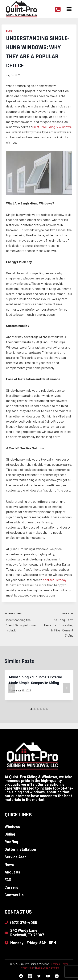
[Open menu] (69, 9)
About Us (12, 872)
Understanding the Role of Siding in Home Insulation (20, 621)
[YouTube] (48, 976)
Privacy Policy (27, 968)
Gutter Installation (20, 849)
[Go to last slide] (11, 688)
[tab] (31, 709)
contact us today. (55, 580)
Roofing (11, 842)
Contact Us (14, 895)
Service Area (16, 857)
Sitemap (55, 964)
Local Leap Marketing (48, 968)
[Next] (67, 688)
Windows (12, 826)
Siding (10, 834)
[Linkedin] (57, 976)
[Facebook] (21, 976)
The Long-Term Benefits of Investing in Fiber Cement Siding (58, 624)
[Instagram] (30, 976)
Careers (11, 887)
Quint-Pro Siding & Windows (52, 127)
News (9, 864)
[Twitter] (39, 976)
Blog (9, 31)
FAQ (8, 880)
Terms (65, 964)
